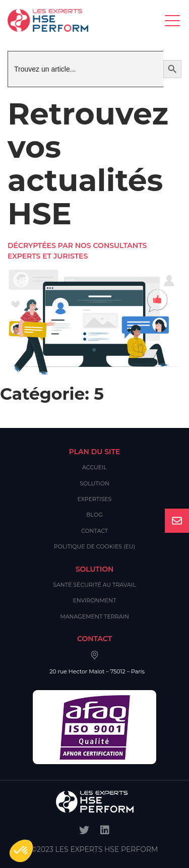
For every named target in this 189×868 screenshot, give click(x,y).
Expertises (95, 499)
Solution (94, 483)
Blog (94, 515)
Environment (94, 600)
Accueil (94, 467)
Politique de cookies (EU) (94, 546)
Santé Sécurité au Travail (94, 585)
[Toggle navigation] (173, 20)
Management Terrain (94, 616)
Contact (94, 531)
